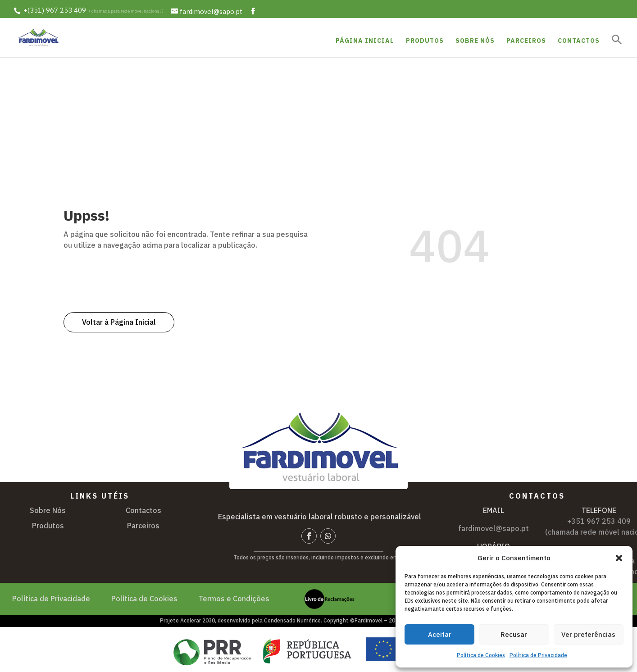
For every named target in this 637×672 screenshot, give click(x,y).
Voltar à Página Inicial (119, 322)
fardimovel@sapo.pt (494, 528)
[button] (619, 558)
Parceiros (526, 41)
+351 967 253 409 (599, 521)
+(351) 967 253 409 (55, 11)
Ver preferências (588, 634)
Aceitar (440, 634)
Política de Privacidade (538, 655)
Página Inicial (365, 41)
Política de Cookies (481, 655)
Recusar (514, 634)
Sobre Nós (475, 41)
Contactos (579, 41)
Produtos (425, 41)
